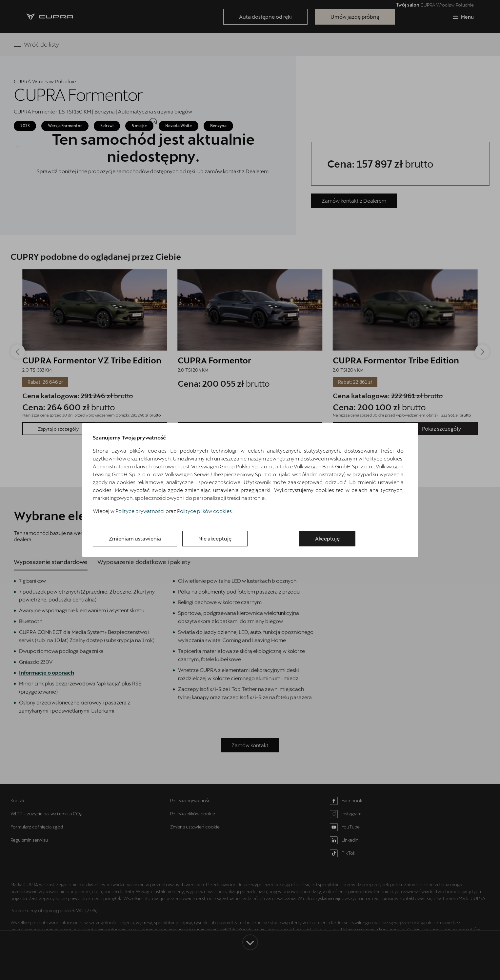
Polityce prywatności (140, 511)
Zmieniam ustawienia (135, 538)
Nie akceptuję (215, 538)
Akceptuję (327, 538)
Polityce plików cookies (204, 511)
